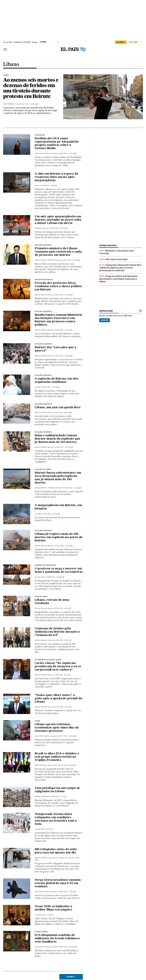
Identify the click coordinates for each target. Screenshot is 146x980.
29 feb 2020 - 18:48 (63, 608)
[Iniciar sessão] (135, 42)
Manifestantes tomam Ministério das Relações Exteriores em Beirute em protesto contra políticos (58, 320)
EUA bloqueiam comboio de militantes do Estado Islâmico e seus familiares (57, 939)
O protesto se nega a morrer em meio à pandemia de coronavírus (59, 570)
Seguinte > (71, 977)
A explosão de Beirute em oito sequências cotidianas (56, 380)
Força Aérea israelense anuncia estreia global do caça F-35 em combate (58, 883)
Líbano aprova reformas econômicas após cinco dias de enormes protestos (57, 728)
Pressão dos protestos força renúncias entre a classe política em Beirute (58, 286)
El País (37, 387)
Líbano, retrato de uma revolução (52, 602)
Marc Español (9, 104)
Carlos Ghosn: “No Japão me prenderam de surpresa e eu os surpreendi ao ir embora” (58, 667)
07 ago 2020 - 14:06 (63, 356)
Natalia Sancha (41, 260)
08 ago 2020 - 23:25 (63, 330)
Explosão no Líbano (43, 469)
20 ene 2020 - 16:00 (63, 640)
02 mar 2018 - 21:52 (44, 915)
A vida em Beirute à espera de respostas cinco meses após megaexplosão (56, 177)
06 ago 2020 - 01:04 (63, 447)
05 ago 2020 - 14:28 (72, 488)
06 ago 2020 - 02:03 (63, 413)
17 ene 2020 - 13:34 (62, 675)
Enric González (41, 765)
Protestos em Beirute (44, 280)
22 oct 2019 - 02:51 (67, 736)
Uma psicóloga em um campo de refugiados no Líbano (57, 790)
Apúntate (105, 320)
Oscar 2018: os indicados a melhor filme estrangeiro (53, 908)
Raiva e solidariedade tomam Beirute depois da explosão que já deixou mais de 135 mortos (57, 439)
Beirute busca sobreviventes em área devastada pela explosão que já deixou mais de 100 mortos (58, 478)
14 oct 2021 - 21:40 (29, 104)
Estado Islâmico (41, 932)
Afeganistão (40, 135)
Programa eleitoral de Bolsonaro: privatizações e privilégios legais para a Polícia (119, 279)
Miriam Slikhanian (42, 797)
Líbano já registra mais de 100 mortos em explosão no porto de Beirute (59, 537)
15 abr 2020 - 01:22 (55, 577)
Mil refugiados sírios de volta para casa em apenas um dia (56, 851)
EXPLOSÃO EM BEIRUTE (43, 404)
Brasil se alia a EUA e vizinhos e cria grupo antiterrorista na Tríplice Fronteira (57, 757)
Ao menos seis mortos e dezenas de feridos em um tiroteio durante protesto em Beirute (31, 88)
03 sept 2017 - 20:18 (68, 947)
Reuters (51, 260)
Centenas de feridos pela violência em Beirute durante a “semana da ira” (57, 632)
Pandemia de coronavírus (45, 565)
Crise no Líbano (41, 597)
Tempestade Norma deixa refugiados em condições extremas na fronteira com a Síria (56, 819)
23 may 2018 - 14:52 (67, 892)
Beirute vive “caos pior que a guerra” (55, 349)
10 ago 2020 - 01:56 (63, 295)
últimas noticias (108, 245)
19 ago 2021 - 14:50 (67, 154)
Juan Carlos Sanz (42, 154)
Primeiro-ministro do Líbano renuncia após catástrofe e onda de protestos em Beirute (58, 252)
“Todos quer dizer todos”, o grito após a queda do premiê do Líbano (59, 699)
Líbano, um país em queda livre (58, 408)
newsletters (106, 311)
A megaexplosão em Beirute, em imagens (58, 507)
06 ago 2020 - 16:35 (50, 387)
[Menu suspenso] (5, 49)
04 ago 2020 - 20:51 (50, 514)
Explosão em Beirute (43, 245)
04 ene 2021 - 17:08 (49, 186)
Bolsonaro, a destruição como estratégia (117, 252)
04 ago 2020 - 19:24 (63, 546)
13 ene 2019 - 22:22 (44, 829)
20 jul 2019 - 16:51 (67, 765)
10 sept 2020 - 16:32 (58, 228)
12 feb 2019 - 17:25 (58, 797)
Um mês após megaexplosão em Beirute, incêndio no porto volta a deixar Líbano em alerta (58, 220)
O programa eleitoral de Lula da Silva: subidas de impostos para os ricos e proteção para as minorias (120, 268)
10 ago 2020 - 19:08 (71, 260)
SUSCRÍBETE (121, 42)
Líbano (11, 64)
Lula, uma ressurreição (116, 259)
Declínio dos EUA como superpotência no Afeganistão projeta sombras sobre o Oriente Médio (57, 144)
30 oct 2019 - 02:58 (63, 707)
